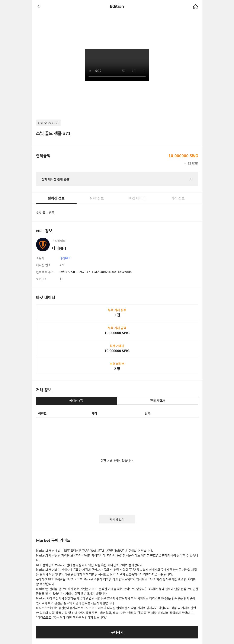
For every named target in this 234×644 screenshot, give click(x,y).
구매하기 (117, 632)
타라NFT (65, 258)
